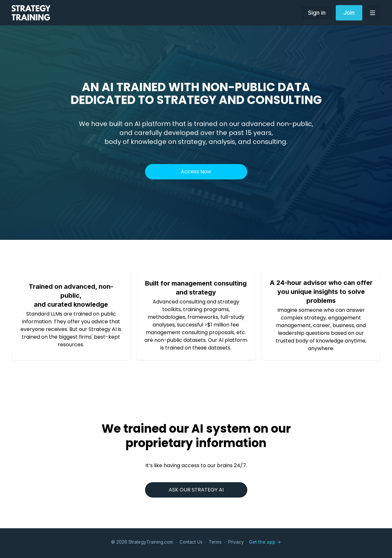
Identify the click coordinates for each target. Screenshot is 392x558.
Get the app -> (265, 542)
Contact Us (191, 542)
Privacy (236, 542)
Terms (215, 542)
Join (349, 13)
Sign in (317, 13)
